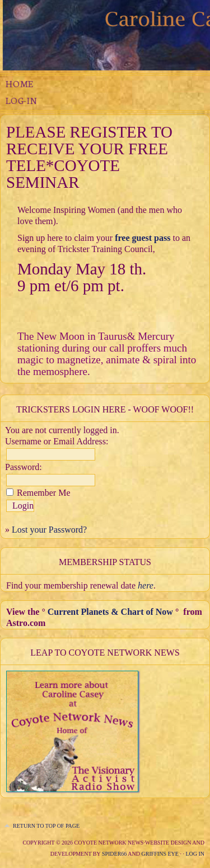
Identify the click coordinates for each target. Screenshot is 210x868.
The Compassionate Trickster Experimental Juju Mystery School (105, 35)
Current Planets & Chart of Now (110, 612)
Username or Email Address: (57, 441)
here (146, 585)
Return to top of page (46, 826)
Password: (24, 467)
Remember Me (44, 493)
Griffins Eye (160, 854)
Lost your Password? (49, 530)
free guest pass (143, 238)
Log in (195, 854)
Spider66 (114, 854)
